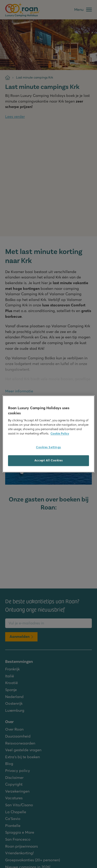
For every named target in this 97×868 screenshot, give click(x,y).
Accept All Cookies (48, 461)
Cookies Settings (48, 447)
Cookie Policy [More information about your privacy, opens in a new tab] (60, 434)
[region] (48, 434)
